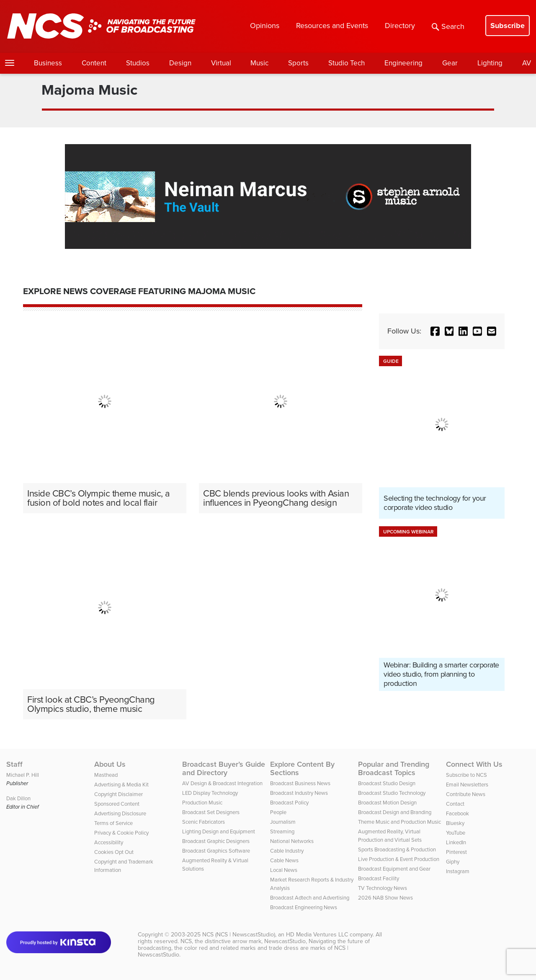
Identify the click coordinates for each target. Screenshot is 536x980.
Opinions (265, 26)
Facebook (457, 813)
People (278, 812)
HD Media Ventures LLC (317, 935)
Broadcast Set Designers (211, 812)
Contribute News (466, 794)
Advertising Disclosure (120, 813)
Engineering (403, 63)
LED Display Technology (210, 793)
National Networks (292, 841)
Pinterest (456, 852)
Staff (14, 764)
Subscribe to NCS (466, 775)
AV (527, 63)
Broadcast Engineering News (304, 907)
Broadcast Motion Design (387, 803)
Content (94, 63)
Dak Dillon (18, 798)
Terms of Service (113, 823)
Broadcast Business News (300, 783)
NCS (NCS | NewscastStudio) (239, 935)
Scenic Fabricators (204, 822)
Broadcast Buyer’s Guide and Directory (224, 768)
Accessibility (109, 842)
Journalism (283, 822)
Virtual (221, 63)
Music (259, 63)
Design (180, 63)
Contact (455, 804)
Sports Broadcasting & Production (397, 849)
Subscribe (508, 26)
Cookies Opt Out (114, 852)
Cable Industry (287, 851)
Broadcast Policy (289, 803)
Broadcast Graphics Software (216, 851)
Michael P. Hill (23, 775)
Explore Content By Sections (302, 768)
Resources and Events (332, 26)
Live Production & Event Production (399, 859)
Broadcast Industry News (299, 793)
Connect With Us (474, 764)
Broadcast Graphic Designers (216, 841)
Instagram (458, 871)
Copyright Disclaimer (119, 794)
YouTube (456, 833)
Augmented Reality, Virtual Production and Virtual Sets (390, 836)
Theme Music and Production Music (399, 822)
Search (448, 26)
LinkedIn (456, 842)
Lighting (490, 63)
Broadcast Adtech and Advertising (310, 898)
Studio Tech (347, 63)
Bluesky (455, 823)
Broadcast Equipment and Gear (394, 869)
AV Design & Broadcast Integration (222, 783)
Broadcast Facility (379, 878)
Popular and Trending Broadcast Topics (394, 768)
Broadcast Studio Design (387, 783)
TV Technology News (383, 888)
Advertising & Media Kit (121, 785)
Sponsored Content (117, 804)
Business (48, 63)
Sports (298, 63)
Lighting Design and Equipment (219, 831)
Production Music (202, 803)
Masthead (106, 775)
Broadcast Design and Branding (395, 812)
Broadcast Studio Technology (392, 793)
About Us (110, 764)
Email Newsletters (467, 785)
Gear (450, 63)
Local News (284, 870)
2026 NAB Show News (385, 898)
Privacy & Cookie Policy (121, 833)
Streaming (282, 831)
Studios (138, 63)
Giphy (453, 862)
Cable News (284, 860)
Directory (400, 26)
